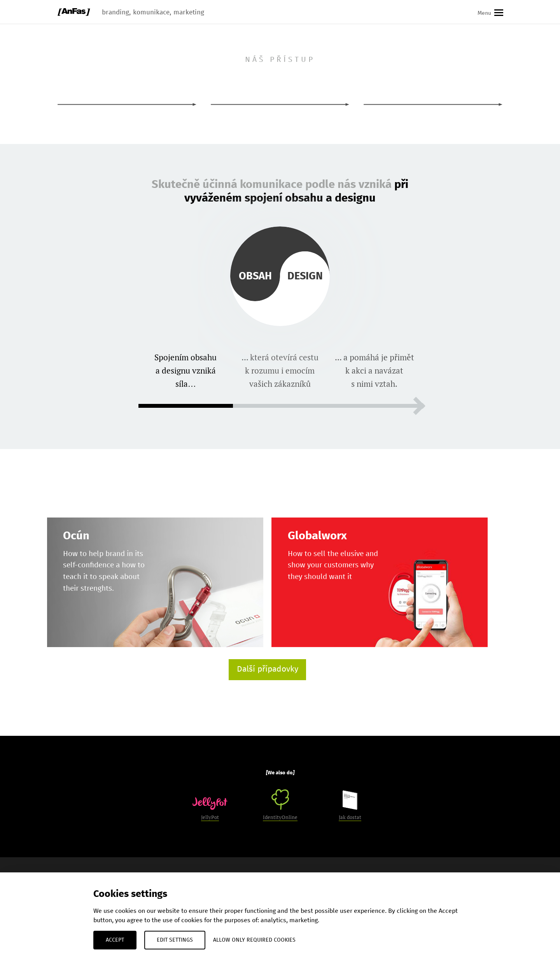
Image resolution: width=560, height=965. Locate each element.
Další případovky (268, 669)
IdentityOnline (280, 805)
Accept (115, 940)
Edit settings (175, 940)
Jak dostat (350, 805)
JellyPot (210, 809)
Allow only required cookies (254, 940)
